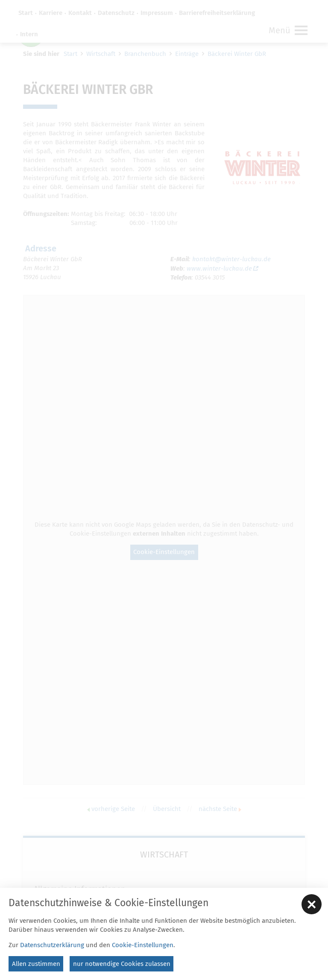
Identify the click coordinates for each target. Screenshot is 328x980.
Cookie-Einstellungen (143, 945)
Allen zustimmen (36, 964)
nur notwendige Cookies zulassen (122, 964)
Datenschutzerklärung (52, 945)
